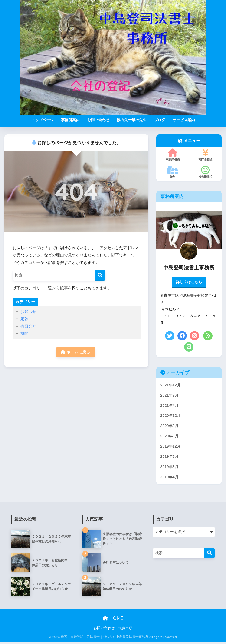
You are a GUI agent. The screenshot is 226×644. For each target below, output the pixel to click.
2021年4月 (170, 406)
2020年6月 (170, 438)
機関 (24, 334)
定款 (24, 319)
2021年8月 (170, 396)
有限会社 (28, 326)
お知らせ (28, 312)
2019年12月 (171, 448)
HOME (113, 620)
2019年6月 (170, 458)
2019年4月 (170, 479)
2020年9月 (170, 427)
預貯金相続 (205, 155)
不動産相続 (173, 155)
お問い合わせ (98, 120)
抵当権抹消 (205, 172)
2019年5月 (170, 469)
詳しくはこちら (189, 282)
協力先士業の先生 (132, 120)
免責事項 (125, 630)
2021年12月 (171, 386)
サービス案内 (184, 120)
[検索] (100, 275)
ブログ (160, 120)
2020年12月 (171, 417)
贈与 (173, 172)
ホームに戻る (75, 352)
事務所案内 (70, 120)
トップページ (43, 120)
